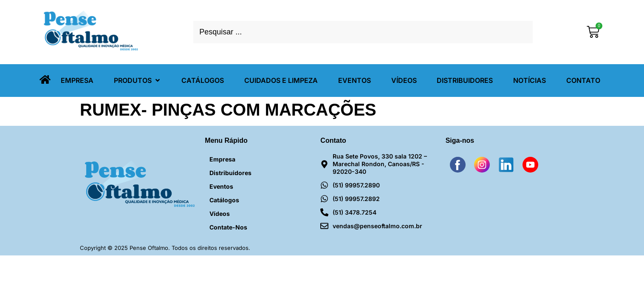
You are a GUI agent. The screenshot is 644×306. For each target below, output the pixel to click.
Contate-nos (228, 227)
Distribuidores (230, 173)
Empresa (222, 159)
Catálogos (224, 200)
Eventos (221, 186)
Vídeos (220, 214)
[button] (138, 81)
